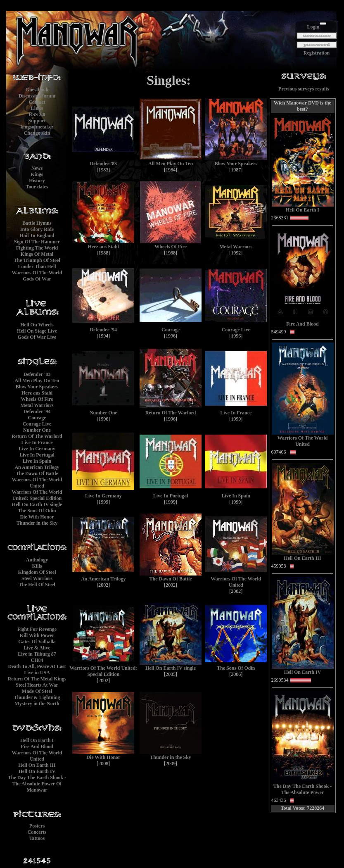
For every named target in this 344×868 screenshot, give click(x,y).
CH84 (37, 660)
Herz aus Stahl (37, 393)
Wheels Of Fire (37, 399)
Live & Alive (37, 648)
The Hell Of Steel (37, 585)
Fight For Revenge (37, 629)
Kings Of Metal (37, 254)
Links (37, 108)
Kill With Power (37, 635)
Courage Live (37, 424)
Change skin (37, 133)
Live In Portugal (37, 455)
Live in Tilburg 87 (37, 654)
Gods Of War (37, 279)
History (37, 181)
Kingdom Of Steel (37, 572)
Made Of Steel (37, 691)
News (37, 168)
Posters (37, 826)
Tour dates (37, 187)
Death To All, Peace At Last (37, 666)
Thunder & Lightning (37, 697)
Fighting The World (37, 248)
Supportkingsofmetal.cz (37, 124)
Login (313, 27)
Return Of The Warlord (37, 436)
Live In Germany (37, 449)
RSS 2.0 (37, 114)
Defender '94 (37, 411)
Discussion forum (37, 96)
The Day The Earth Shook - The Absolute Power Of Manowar (37, 784)
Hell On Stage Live (37, 331)
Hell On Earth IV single (37, 504)
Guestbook (37, 90)
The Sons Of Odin (37, 511)
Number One (37, 430)
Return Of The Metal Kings (37, 679)
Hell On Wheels (37, 325)
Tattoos (37, 838)
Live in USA (37, 673)
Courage (37, 418)
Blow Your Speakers (37, 387)
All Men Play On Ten (37, 380)
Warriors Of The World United (37, 483)
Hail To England (37, 235)
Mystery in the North (37, 704)
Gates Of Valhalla (37, 642)
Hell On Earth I (37, 740)
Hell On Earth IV (37, 771)
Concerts (37, 832)
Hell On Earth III (37, 765)
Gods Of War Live (37, 337)
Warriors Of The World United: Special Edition (37, 495)
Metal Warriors (37, 405)
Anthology (37, 560)
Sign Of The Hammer (37, 242)
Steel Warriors (37, 578)
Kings (37, 174)
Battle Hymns (37, 223)
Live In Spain (37, 461)
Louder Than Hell (37, 266)
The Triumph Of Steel (37, 260)
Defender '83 (37, 374)
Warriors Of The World (37, 273)
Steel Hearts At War (37, 685)
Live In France (37, 442)
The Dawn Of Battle (37, 473)
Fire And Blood (37, 747)
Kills (37, 566)
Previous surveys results (304, 89)
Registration (317, 53)
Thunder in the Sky (37, 523)
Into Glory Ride (37, 229)
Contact (37, 102)
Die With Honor (37, 517)
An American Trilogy (37, 467)
